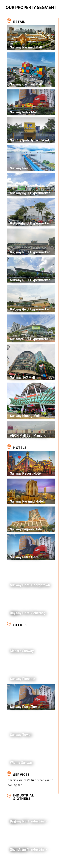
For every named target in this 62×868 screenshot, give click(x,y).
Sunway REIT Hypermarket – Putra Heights (30, 309)
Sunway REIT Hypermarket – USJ (30, 280)
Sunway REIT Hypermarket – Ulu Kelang (30, 223)
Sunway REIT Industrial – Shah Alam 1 (29, 850)
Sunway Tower (21, 735)
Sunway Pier (19, 168)
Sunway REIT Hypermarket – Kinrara (30, 339)
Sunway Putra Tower (25, 707)
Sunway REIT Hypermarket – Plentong (30, 193)
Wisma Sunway (21, 763)
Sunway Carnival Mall (26, 84)
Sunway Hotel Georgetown (30, 585)
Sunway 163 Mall (22, 377)
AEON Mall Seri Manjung (28, 435)
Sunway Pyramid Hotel (27, 501)
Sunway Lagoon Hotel (26, 529)
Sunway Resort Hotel (26, 473)
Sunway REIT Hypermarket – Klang (30, 252)
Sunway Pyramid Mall (26, 47)
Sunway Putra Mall (24, 112)
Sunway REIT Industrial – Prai (29, 821)
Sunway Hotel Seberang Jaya (28, 613)
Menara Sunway (22, 651)
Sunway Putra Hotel (25, 557)
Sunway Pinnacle (22, 679)
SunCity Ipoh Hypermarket (30, 140)
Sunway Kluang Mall (25, 416)
